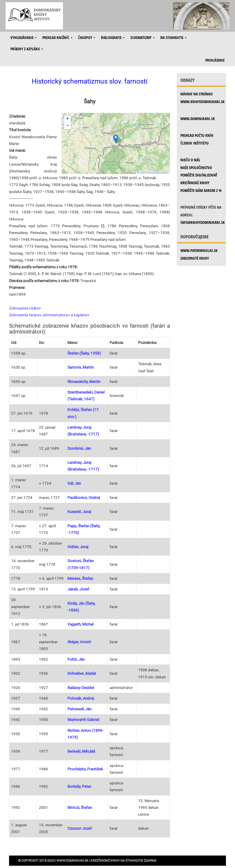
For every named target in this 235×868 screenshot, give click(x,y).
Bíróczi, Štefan (80, 808)
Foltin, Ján (76, 659)
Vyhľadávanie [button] (24, 37)
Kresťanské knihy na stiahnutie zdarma (123, 861)
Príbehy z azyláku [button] (27, 49)
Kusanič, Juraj (79, 512)
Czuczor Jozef (80, 828)
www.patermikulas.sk (199, 250)
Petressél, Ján (79, 709)
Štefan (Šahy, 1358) (84, 353)
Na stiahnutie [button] (173, 37)
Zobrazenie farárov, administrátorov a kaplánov (49, 315)
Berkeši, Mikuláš (81, 751)
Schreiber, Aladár (82, 673)
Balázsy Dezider (81, 688)
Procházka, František (85, 769)
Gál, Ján (74, 483)
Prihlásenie (215, 60)
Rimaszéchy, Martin (84, 382)
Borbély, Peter (79, 786)
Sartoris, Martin (81, 367)
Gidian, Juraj (78, 547)
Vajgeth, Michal (80, 624)
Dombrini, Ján (79, 448)
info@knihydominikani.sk (203, 222)
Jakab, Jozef (78, 589)
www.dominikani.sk (198, 119)
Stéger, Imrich (79, 642)
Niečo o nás (190, 160)
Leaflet (141, 173)
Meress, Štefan (80, 578)
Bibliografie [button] (113, 37)
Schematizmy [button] (143, 37)
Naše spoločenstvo (196, 168)
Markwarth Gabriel (83, 720)
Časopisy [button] (87, 37)
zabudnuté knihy (195, 258)
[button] (116, 139)
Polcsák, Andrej (81, 698)
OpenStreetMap (154, 173)
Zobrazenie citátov (25, 308)
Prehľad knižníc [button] (57, 37)
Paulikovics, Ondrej (84, 498)
